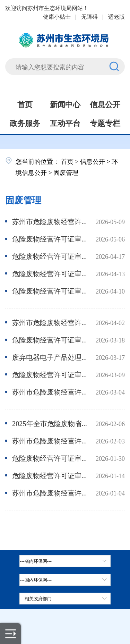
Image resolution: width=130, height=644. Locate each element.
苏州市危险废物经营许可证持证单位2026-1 (50, 440)
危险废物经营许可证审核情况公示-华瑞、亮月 (50, 340)
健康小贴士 (57, 16)
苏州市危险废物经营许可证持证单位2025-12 (50, 493)
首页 (25, 104)
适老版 (116, 16)
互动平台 (65, 122)
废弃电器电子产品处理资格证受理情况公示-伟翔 (50, 357)
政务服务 (25, 122)
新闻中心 (65, 104)
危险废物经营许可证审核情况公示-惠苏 (50, 239)
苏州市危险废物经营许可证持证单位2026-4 (50, 221)
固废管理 (23, 199)
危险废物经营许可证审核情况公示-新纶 (50, 256)
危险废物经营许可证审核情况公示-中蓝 (50, 475)
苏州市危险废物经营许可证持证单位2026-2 (50, 392)
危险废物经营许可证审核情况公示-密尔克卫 (50, 374)
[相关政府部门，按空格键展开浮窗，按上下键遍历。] (65, 599)
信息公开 (105, 104)
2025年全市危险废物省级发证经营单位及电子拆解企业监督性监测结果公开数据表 (50, 423)
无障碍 (89, 16)
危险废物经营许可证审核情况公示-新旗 (50, 273)
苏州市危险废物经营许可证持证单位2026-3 (50, 322)
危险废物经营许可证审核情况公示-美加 (50, 291)
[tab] (65, 580)
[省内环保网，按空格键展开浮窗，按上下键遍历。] (65, 561)
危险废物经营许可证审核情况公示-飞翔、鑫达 (50, 458)
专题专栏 (105, 122)
